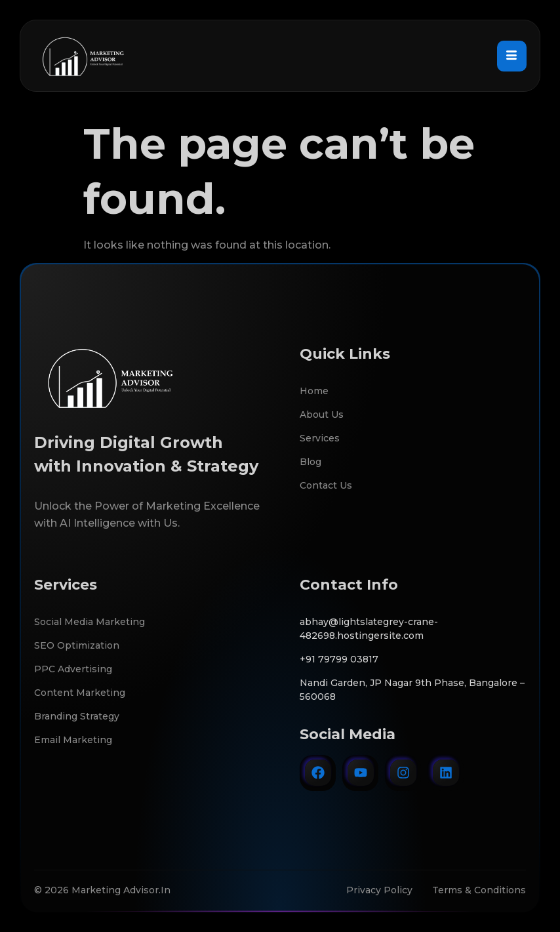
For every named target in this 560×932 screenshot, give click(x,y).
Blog (310, 462)
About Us (322, 415)
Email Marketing (73, 740)
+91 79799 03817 (339, 659)
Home (314, 391)
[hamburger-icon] (512, 56)
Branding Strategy (77, 716)
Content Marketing (80, 693)
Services (320, 438)
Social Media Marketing (90, 622)
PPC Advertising (73, 669)
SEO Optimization (77, 645)
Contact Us (326, 485)
